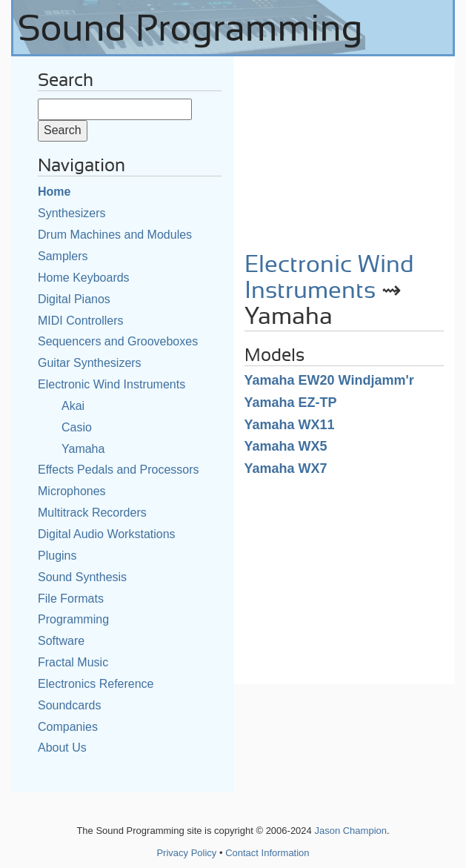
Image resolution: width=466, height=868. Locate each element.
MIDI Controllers (81, 321)
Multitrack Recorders (92, 513)
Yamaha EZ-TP (291, 402)
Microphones (72, 491)
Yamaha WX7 (286, 468)
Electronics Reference (96, 684)
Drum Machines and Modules (115, 235)
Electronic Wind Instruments (111, 384)
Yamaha (83, 449)
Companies (68, 727)
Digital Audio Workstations (107, 534)
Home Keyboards (84, 278)
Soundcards (69, 705)
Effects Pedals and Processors (119, 470)
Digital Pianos (74, 299)
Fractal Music (73, 662)
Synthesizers (72, 213)
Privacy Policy (186, 853)
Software (61, 641)
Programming (73, 619)
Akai (73, 406)
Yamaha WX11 (290, 425)
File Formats (71, 599)
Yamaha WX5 (286, 446)
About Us (62, 748)
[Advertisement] (344, 149)
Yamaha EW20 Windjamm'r (329, 380)
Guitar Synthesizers (90, 363)
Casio (77, 427)
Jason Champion (350, 831)
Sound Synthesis (82, 577)
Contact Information (267, 853)
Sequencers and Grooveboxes (118, 341)
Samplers (63, 256)
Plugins (57, 556)
